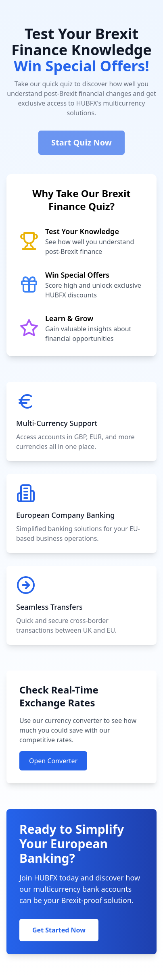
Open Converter (53, 761)
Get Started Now (59, 930)
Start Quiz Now (81, 142)
